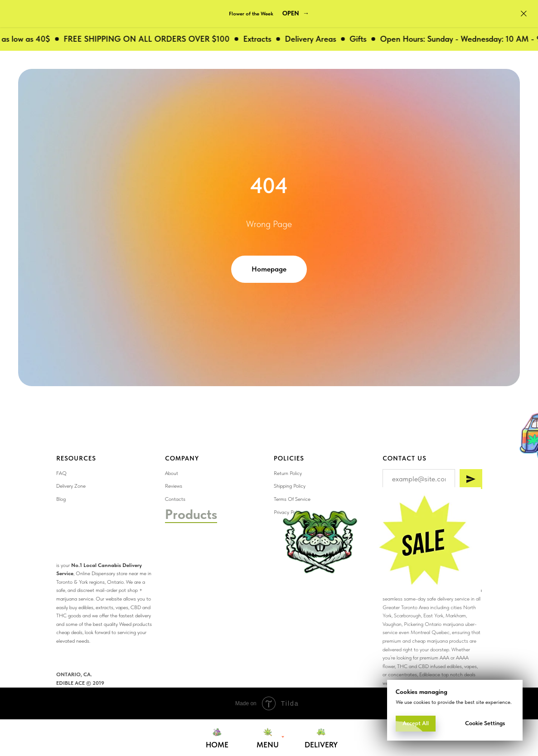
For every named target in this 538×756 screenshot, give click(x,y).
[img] (422, 542)
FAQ (61, 473)
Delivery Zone (71, 486)
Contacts (175, 499)
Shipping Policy (290, 486)
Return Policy (288, 473)
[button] (296, 14)
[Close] (524, 14)
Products (191, 514)
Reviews (174, 486)
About (172, 473)
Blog (61, 499)
